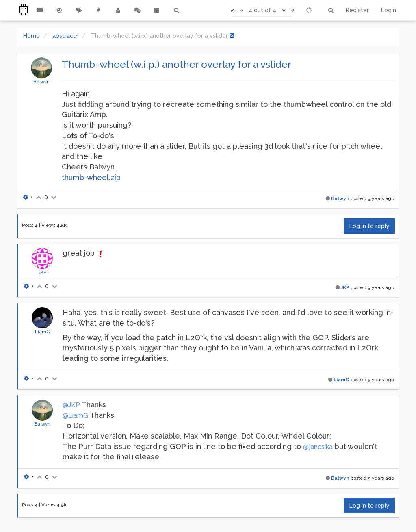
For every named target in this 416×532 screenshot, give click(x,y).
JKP (42, 272)
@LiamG (75, 416)
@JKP (71, 405)
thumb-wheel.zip (91, 177)
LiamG (42, 332)
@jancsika (318, 447)
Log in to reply (369, 226)
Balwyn (41, 82)
